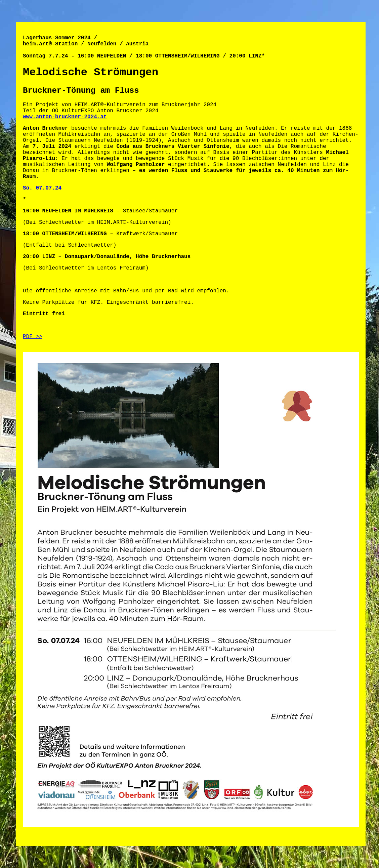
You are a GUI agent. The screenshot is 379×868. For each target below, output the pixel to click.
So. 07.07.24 (42, 188)
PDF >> (33, 337)
